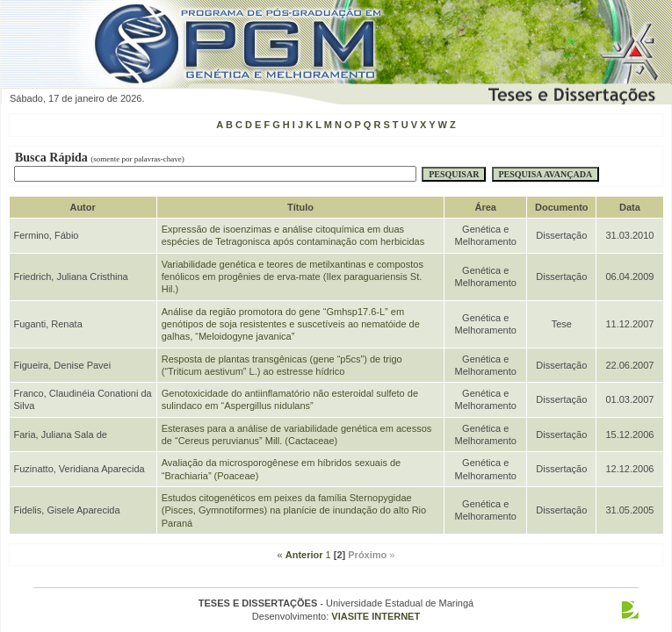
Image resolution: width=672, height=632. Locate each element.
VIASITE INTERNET (376, 616)
